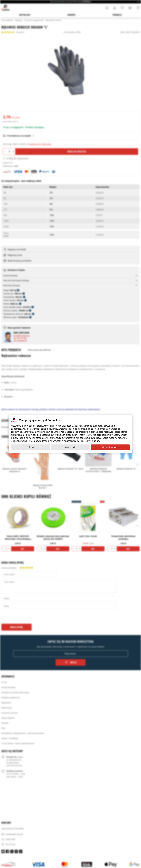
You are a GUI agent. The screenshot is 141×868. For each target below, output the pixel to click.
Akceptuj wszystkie (111, 447)
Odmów (31, 447)
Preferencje (71, 447)
